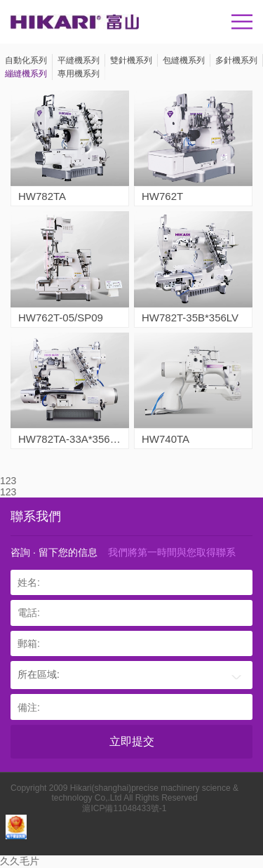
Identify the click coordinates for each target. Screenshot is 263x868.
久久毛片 (20, 861)
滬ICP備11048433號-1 (124, 808)
